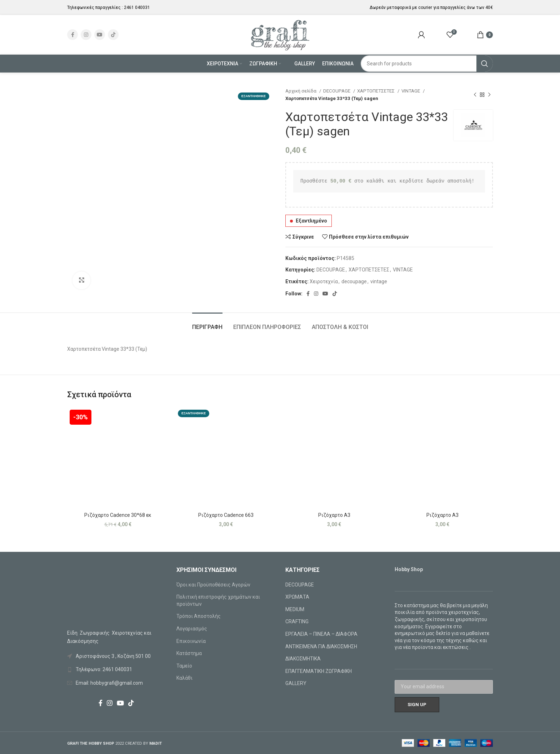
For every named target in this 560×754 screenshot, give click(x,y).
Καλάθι (184, 678)
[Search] (427, 64)
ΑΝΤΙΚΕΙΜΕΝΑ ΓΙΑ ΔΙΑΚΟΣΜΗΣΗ (321, 646)
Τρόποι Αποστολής (199, 616)
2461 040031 (137, 8)
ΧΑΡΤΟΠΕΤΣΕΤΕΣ (376, 91)
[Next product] (489, 95)
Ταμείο (184, 666)
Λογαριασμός (192, 629)
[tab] (207, 323)
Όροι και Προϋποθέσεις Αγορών (213, 585)
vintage (379, 281)
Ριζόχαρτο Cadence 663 (226, 515)
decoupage (354, 281)
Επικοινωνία (191, 641)
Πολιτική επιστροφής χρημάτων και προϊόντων (218, 600)
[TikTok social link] (113, 35)
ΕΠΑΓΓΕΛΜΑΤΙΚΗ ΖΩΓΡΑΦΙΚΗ (319, 671)
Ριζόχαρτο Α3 (334, 515)
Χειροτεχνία (324, 281)
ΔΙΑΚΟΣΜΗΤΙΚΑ (303, 659)
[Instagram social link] (86, 35)
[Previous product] (475, 95)
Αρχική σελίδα (301, 91)
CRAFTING (297, 621)
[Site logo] (280, 34)
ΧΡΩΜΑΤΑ (297, 597)
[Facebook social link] (72, 35)
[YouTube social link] (100, 35)
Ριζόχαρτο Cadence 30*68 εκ (118, 515)
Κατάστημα (189, 653)
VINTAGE (411, 91)
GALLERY (296, 683)
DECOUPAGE (337, 91)
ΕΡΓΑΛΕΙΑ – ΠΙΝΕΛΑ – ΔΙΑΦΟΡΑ (321, 634)
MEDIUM (295, 609)
